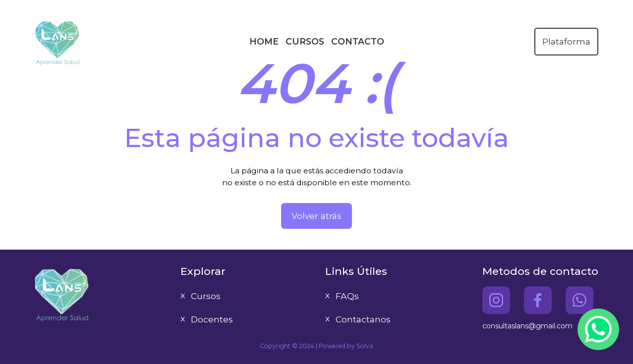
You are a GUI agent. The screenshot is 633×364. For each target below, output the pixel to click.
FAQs (347, 296)
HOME (264, 41)
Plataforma (566, 41)
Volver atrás (316, 216)
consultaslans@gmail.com (527, 326)
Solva (365, 346)
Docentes (212, 319)
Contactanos (363, 319)
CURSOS (305, 41)
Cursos (206, 296)
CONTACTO (358, 41)
